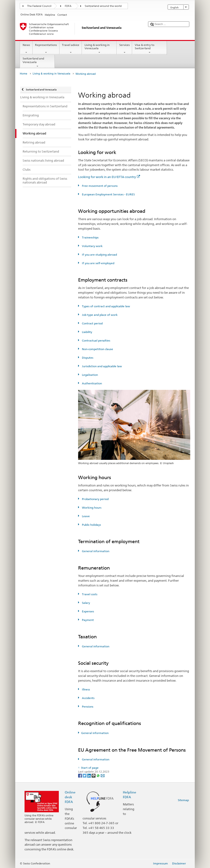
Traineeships (90, 237)
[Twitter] (85, 775)
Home (23, 74)
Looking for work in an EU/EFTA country (109, 177)
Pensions (87, 707)
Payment (87, 620)
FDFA (68, 6)
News (26, 49)
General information (95, 551)
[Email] (103, 775)
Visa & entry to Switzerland (150, 49)
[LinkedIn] (89, 775)
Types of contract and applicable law (106, 306)
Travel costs (89, 594)
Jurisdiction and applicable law (102, 366)
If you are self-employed (98, 263)
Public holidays (91, 525)
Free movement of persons (99, 186)
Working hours (91, 508)
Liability (87, 332)
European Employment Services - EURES (108, 194)
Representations (46, 49)
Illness (86, 689)
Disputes (87, 358)
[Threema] (94, 775)
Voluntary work (92, 246)
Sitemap (183, 800)
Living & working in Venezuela (99, 49)
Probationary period (95, 499)
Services (124, 49)
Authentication (92, 383)
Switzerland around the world (103, 6)
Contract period (92, 323)
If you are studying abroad (99, 255)
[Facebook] (80, 775)
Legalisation (90, 375)
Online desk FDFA (70, 797)
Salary (86, 603)
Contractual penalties (96, 340)
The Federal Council (39, 6)
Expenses (88, 611)
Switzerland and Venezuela (37, 62)
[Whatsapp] (98, 775)
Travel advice (71, 49)
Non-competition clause (97, 349)
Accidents (88, 698)
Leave (85, 516)
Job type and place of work (99, 315)
